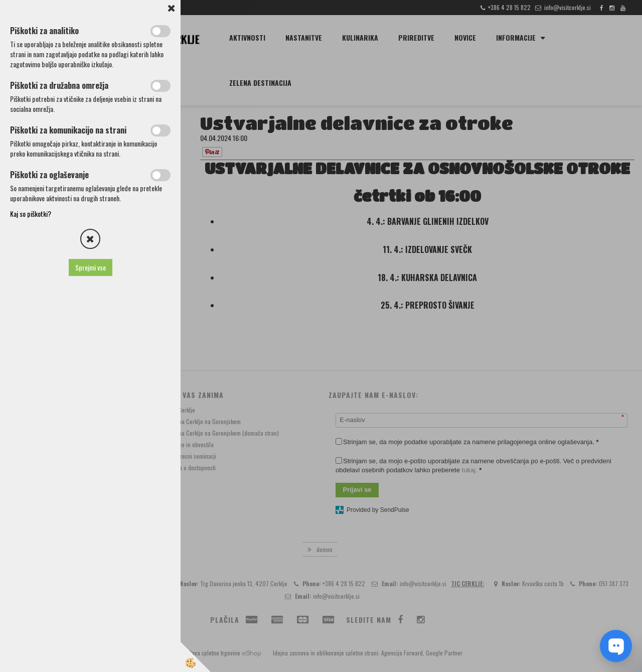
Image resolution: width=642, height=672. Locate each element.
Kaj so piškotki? (31, 214)
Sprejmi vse (91, 267)
